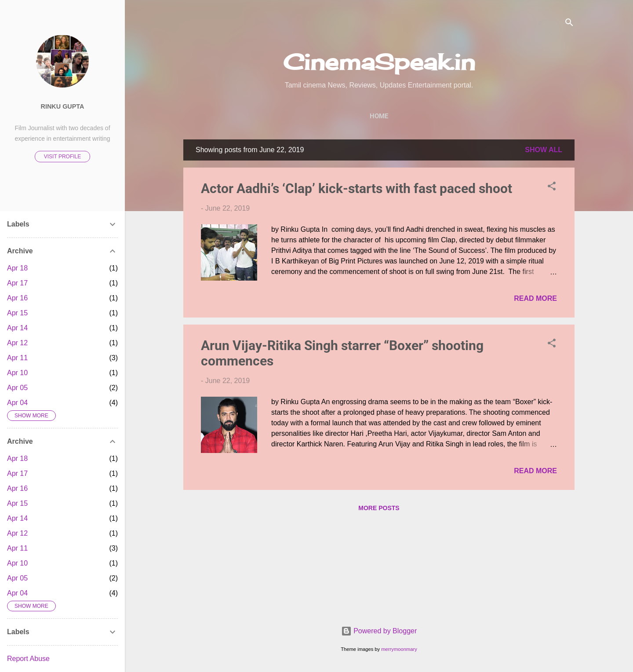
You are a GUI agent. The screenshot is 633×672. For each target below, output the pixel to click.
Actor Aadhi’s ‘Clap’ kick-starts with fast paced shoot (357, 188)
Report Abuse (28, 659)
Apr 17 (17, 283)
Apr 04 (17, 403)
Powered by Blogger (379, 631)
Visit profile (62, 157)
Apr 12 (17, 343)
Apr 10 (17, 373)
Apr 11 (17, 358)
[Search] (569, 24)
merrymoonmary (399, 649)
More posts (379, 508)
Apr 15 (17, 313)
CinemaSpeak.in (379, 62)
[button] (552, 188)
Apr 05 (17, 388)
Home (379, 116)
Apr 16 (17, 298)
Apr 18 (17, 268)
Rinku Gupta (63, 106)
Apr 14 (17, 328)
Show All (544, 150)
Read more (535, 298)
